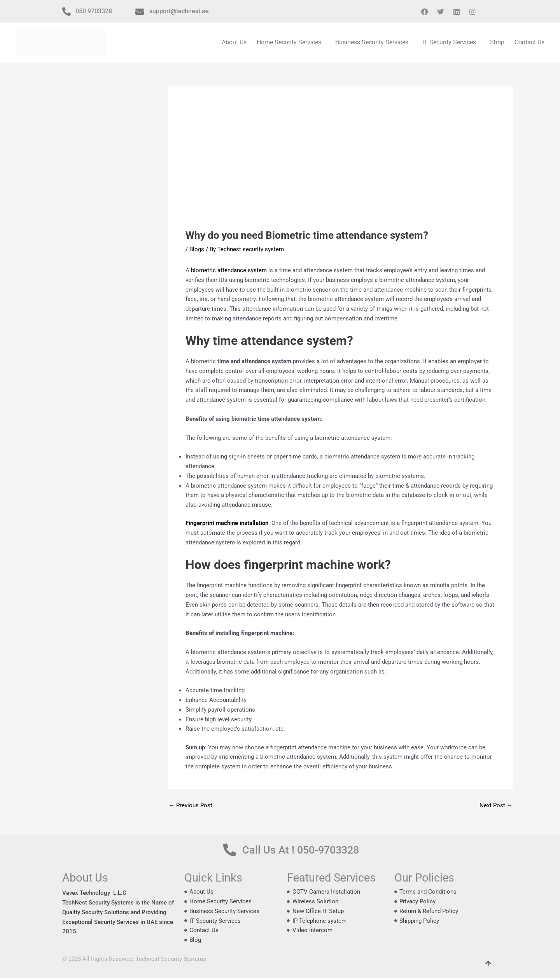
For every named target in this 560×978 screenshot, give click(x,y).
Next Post (496, 806)
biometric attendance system (229, 270)
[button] (291, 42)
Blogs (197, 249)
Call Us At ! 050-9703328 (301, 850)
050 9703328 (94, 11)
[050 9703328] (66, 12)
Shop (497, 42)
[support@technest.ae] (140, 12)
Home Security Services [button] (289, 42)
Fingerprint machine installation (227, 523)
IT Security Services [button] (449, 42)
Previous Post (191, 806)
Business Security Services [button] (372, 42)
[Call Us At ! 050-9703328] (230, 850)
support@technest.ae (179, 11)
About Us (234, 42)
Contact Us (529, 42)
